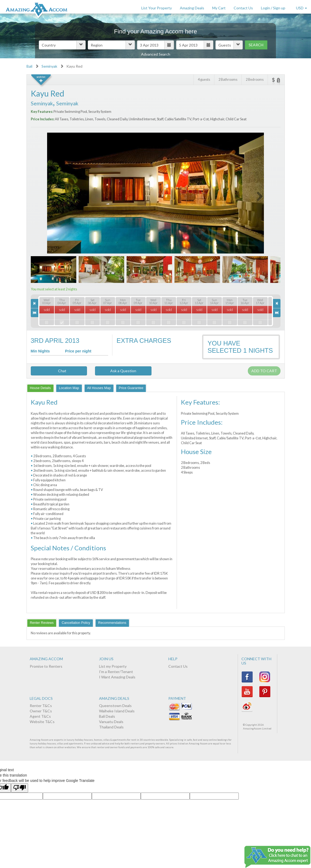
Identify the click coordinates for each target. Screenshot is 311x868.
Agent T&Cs (40, 716)
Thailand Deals (111, 727)
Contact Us (243, 8)
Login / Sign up (273, 8)
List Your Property (157, 8)
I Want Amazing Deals (117, 677)
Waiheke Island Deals (117, 711)
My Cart (219, 8)
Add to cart (264, 371)
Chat (59, 371)
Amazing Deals (192, 8)
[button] (62, 45)
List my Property (113, 666)
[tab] (40, 388)
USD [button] (301, 8)
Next (256, 195)
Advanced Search (156, 54)
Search (256, 45)
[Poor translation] (20, 788)
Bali (29, 66)
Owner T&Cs (41, 711)
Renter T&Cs (41, 706)
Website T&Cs (42, 722)
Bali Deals (107, 716)
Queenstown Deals (115, 706)
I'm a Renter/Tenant (116, 672)
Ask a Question (123, 371)
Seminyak (49, 66)
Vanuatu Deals (111, 722)
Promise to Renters (46, 666)
